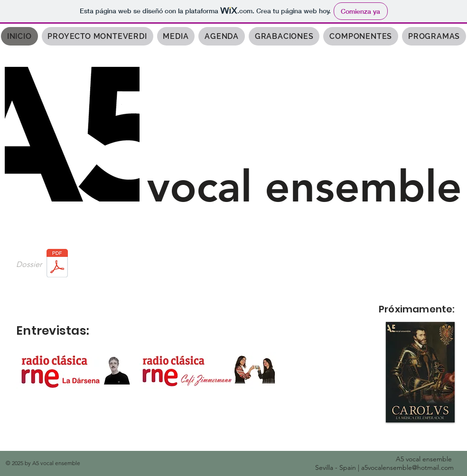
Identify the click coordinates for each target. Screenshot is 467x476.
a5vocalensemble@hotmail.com (407, 467)
